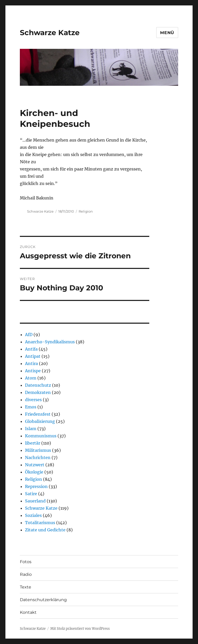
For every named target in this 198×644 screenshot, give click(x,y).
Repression (36, 486)
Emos (31, 407)
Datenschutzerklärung (43, 600)
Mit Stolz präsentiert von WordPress (80, 629)
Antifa (31, 349)
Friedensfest (38, 414)
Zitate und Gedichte (45, 530)
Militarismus (38, 450)
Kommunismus (41, 436)
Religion (86, 211)
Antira (31, 363)
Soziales (33, 515)
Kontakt (28, 612)
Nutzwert (35, 465)
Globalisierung (40, 421)
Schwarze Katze (50, 33)
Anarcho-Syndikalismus (50, 342)
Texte (26, 587)
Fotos (26, 562)
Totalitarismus (40, 523)
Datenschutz (38, 385)
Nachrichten (38, 457)
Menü (167, 33)
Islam (31, 429)
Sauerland (35, 501)
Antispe (33, 371)
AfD (29, 335)
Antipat (33, 356)
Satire (31, 494)
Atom (31, 378)
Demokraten (38, 392)
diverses (33, 400)
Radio (26, 574)
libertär (33, 443)
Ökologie (34, 472)
